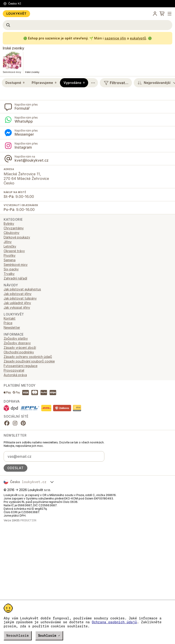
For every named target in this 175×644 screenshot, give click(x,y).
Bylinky (9, 224)
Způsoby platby (16, 338)
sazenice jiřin (115, 38)
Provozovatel (14, 370)
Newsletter (12, 327)
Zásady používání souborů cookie (29, 361)
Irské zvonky (13, 48)
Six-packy (11, 269)
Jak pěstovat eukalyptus (22, 289)
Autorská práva (15, 375)
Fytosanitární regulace (21, 366)
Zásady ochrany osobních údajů (28, 357)
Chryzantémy (14, 228)
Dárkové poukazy (17, 237)
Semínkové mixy (16, 265)
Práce (8, 323)
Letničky (10, 246)
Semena (10, 260)
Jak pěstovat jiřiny (18, 294)
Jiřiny (8, 242)
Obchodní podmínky (19, 352)
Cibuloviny (12, 233)
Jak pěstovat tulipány (20, 298)
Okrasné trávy (14, 251)
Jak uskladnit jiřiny (17, 303)
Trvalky (9, 274)
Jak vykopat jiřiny (17, 307)
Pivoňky (10, 255)
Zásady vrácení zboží (20, 348)
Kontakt (10, 318)
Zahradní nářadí (15, 278)
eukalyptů (138, 38)
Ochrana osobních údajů (114, 622)
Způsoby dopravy (17, 343)
